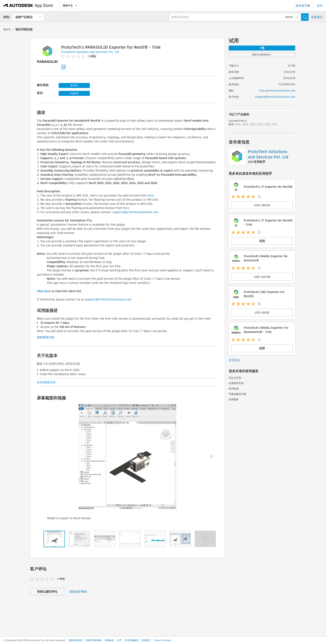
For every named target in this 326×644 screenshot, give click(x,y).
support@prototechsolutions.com (135, 212)
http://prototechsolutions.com (277, 91)
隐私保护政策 (76, 640)
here (151, 195)
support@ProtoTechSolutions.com (108, 299)
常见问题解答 (132, 640)
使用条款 (109, 640)
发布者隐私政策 (46, 382)
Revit (7, 29)
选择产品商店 (24, 17)
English (74, 93)
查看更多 (235, 360)
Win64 (74, 85)
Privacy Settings (163, 640)
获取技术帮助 (78, 592)
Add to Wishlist (262, 55)
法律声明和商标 (94, 640)
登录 (320, 6)
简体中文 (70, 6)
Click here (44, 291)
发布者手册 (303, 6)
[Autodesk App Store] (28, 6)
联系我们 (146, 640)
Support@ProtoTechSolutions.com (275, 97)
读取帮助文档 (46, 337)
